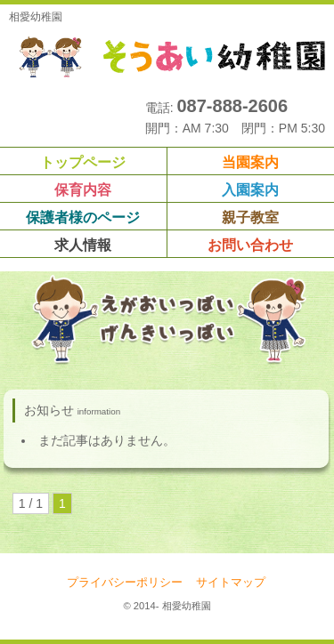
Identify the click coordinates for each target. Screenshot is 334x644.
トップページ (83, 162)
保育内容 (83, 190)
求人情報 (83, 245)
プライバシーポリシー (125, 583)
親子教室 (250, 217)
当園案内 (250, 162)
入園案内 (250, 190)
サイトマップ (231, 583)
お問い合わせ (250, 245)
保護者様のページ (83, 217)
